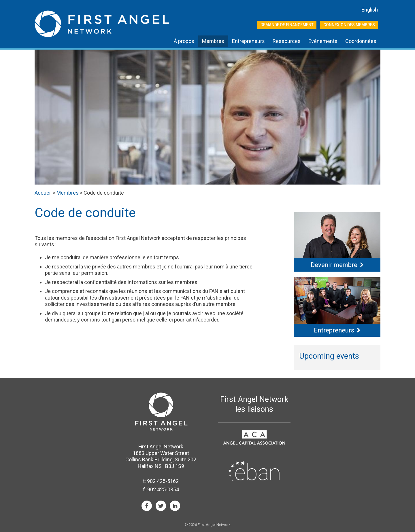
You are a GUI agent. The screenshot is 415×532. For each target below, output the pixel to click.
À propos (184, 41)
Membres (213, 41)
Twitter (161, 506)
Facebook (147, 506)
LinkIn (175, 506)
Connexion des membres (349, 25)
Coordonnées (361, 41)
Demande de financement (287, 25)
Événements (323, 41)
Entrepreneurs (248, 41)
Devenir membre (334, 265)
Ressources (287, 41)
